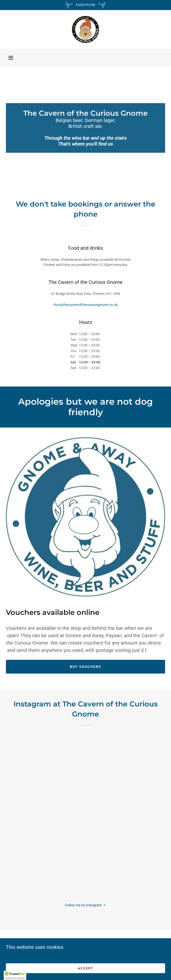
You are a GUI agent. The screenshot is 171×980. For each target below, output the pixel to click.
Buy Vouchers (85, 667)
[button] (11, 58)
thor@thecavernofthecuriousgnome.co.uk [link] (86, 305)
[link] (85, 29)
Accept (85, 968)
